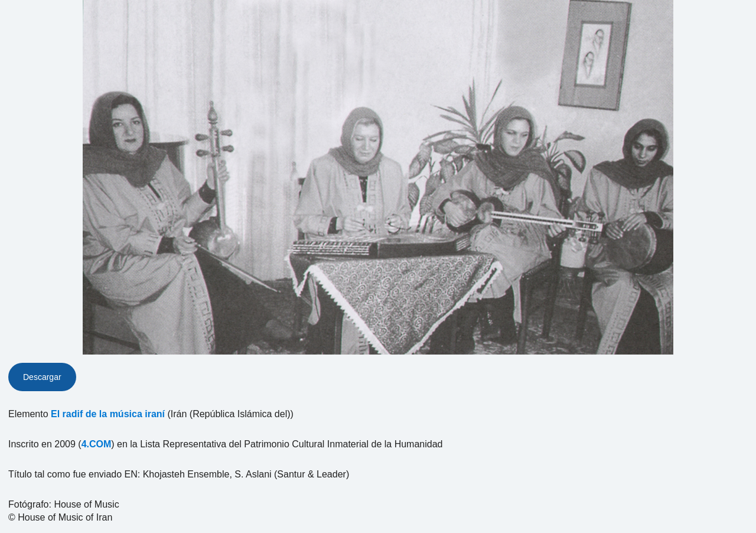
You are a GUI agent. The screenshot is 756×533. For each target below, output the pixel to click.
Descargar (42, 377)
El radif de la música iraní (108, 414)
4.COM (97, 444)
